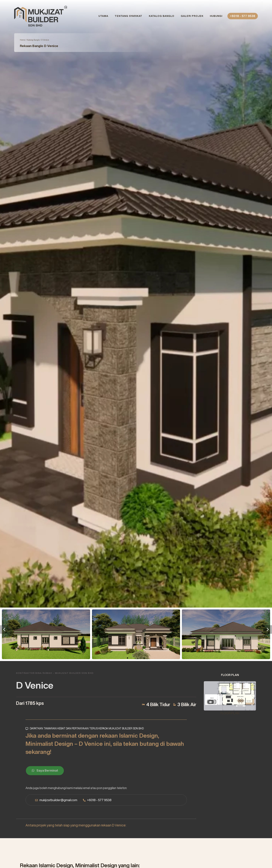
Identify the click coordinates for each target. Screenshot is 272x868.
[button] (4, 630)
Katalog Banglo (162, 16)
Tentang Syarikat (128, 16)
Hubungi (216, 16)
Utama (103, 16)
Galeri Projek (192, 16)
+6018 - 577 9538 (243, 16)
